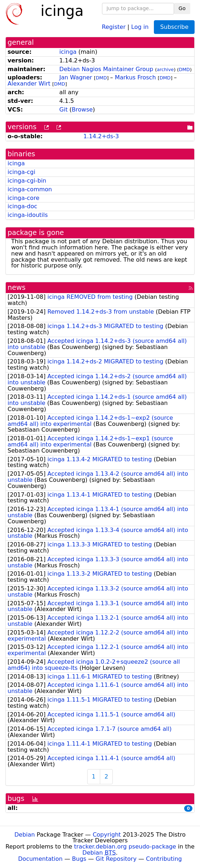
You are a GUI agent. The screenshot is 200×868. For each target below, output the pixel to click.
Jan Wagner (76, 77)
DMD (184, 69)
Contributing (164, 859)
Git (64, 110)
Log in (140, 27)
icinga (68, 52)
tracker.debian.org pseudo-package (125, 847)
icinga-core (23, 198)
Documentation (40, 859)
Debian (25, 835)
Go (182, 8)
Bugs (79, 859)
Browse (82, 110)
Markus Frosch (135, 77)
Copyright (107, 835)
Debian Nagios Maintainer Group (106, 69)
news (17, 287)
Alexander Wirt (29, 84)
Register (114, 27)
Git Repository (116, 859)
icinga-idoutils (28, 215)
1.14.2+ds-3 (101, 136)
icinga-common (30, 189)
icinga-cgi (21, 172)
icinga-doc (22, 206)
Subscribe (174, 27)
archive (165, 69)
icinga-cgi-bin (27, 181)
